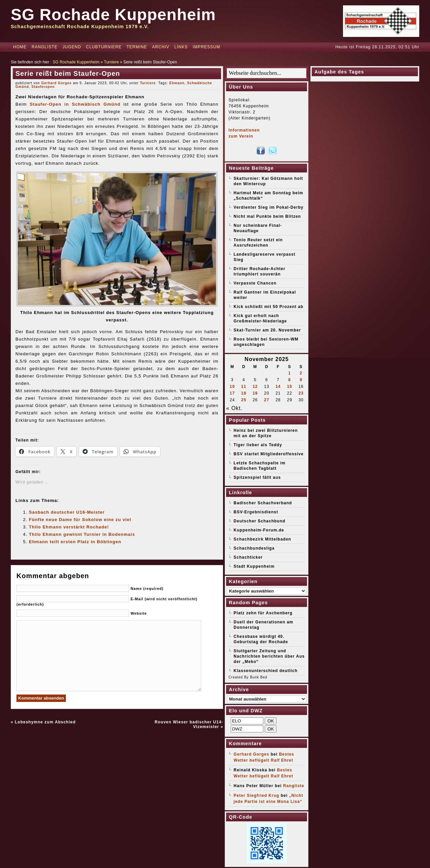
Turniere (111, 62)
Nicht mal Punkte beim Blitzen (267, 216)
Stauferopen (43, 87)
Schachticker (248, 557)
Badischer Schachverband (263, 503)
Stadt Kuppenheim (254, 566)
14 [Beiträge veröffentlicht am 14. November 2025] (278, 387)
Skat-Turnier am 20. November (267, 330)
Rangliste (45, 47)
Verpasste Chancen (255, 283)
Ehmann (177, 83)
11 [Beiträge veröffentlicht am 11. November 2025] (244, 387)
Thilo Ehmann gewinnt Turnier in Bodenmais (82, 534)
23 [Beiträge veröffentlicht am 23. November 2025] (301, 393)
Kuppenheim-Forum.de (259, 530)
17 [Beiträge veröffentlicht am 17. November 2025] (232, 393)
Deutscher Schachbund (259, 521)
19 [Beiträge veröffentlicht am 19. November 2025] (255, 393)
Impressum (207, 47)
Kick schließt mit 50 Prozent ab (268, 307)
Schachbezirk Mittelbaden (262, 539)
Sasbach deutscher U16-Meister (67, 512)
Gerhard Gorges (57, 83)
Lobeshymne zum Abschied (45, 722)
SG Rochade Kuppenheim (113, 15)
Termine (137, 47)
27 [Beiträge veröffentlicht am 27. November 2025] (267, 400)
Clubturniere (104, 47)
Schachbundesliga (254, 548)
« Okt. (234, 408)
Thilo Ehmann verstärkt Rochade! (69, 527)
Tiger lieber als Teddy (258, 445)
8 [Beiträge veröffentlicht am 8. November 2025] (290, 380)
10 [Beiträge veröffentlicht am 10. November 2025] (232, 387)
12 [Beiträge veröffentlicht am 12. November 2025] (255, 387)
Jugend (72, 47)
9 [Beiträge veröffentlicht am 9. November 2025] (301, 380)
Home (20, 47)
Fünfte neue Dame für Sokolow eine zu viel (80, 520)
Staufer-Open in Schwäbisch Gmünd (75, 104)
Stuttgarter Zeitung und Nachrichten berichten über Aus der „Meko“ (269, 656)
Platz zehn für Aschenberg (263, 613)
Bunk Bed (259, 677)
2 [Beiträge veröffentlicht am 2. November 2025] (301, 373)
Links (181, 47)
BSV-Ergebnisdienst (256, 512)
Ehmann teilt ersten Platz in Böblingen (75, 542)
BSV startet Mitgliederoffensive (268, 454)
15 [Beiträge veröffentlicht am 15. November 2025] (289, 387)
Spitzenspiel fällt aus (257, 477)
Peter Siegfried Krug (256, 796)
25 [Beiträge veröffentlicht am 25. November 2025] (244, 400)
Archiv (161, 47)
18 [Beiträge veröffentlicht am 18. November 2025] (244, 393)
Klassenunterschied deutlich (265, 671)
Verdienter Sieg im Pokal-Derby (268, 207)
